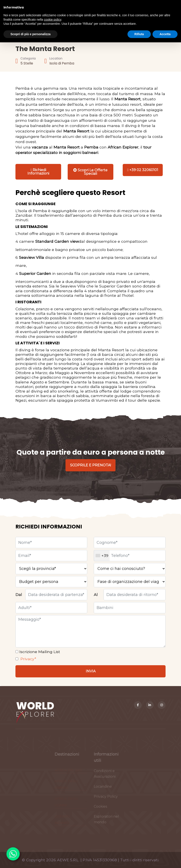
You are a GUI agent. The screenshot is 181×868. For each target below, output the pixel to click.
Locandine (103, 788)
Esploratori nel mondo (106, 821)
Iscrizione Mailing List (39, 652)
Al (96, 595)
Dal (19, 595)
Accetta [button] (165, 34)
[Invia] (90, 671)
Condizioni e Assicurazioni (105, 776)
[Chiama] (143, 170)
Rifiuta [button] (139, 34)
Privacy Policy (106, 798)
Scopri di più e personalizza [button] (30, 34)
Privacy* (28, 659)
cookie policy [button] (53, 20)
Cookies (100, 808)
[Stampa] (90, 172)
